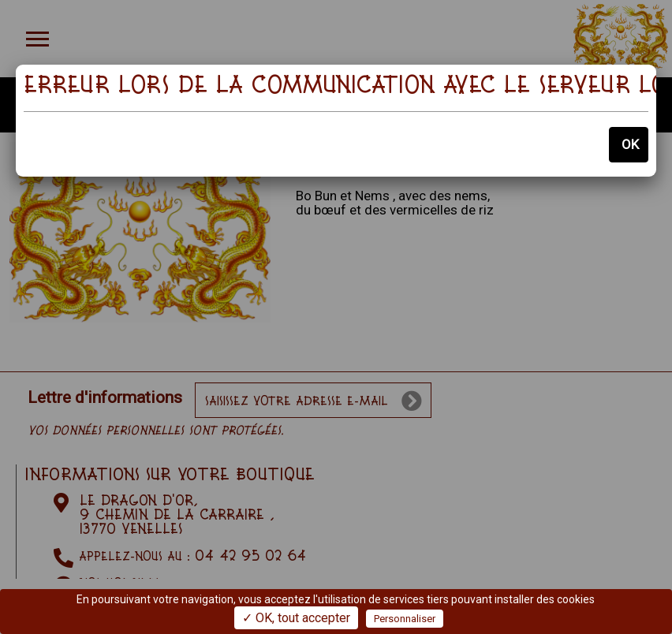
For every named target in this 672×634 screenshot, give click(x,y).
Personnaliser (405, 619)
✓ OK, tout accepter (296, 618)
